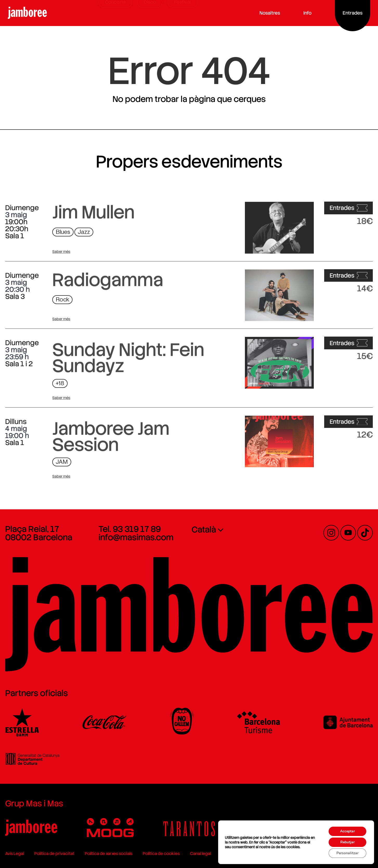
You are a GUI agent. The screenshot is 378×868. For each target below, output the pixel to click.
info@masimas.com (136, 537)
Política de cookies (161, 854)
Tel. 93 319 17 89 (130, 529)
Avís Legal (15, 854)
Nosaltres (271, 13)
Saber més (61, 252)
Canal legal (200, 854)
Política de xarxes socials (109, 854)
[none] (236, 529)
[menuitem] (236, 529)
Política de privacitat (54, 854)
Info (309, 13)
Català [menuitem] (204, 530)
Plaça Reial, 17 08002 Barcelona (39, 533)
